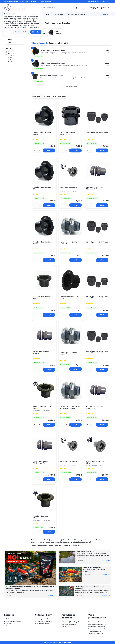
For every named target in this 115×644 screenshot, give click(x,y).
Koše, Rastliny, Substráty (76, 14)
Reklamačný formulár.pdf (70, 622)
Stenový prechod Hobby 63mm (97, 352)
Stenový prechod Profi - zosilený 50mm (68, 133)
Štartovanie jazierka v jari (86, 552)
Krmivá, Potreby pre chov (54, 14)
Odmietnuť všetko (21, 32)
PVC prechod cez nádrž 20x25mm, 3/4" (94, 188)
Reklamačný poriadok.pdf (44, 621)
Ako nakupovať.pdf (42, 619)
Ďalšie (106, 14)
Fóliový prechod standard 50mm (42, 133)
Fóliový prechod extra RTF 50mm (69, 188)
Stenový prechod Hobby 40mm (97, 297)
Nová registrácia (104, 1)
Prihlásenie (93, 1)
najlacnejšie (36, 96)
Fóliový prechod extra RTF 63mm (95, 462)
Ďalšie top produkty (71, 87)
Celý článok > (51, 596)
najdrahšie (46, 96)
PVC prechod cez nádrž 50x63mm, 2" (94, 407)
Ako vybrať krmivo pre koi (92, 568)
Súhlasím (36, 32)
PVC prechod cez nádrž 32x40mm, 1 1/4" (41, 353)
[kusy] (37, 151)
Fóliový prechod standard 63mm (42, 188)
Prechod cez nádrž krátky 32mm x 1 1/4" (69, 353)
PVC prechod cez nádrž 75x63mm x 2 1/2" (41, 462)
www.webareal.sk (65, 642)
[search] (77, 8)
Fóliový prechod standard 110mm (69, 298)
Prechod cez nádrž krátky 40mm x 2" (69, 243)
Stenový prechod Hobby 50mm (97, 132)
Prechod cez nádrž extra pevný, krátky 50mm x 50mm (71, 407)
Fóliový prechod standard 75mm (42, 298)
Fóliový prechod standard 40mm (42, 243)
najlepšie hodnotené (60, 96)
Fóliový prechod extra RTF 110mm (42, 517)
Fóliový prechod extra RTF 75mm (42, 407)
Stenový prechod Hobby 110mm (97, 242)
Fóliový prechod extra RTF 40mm (69, 462)
